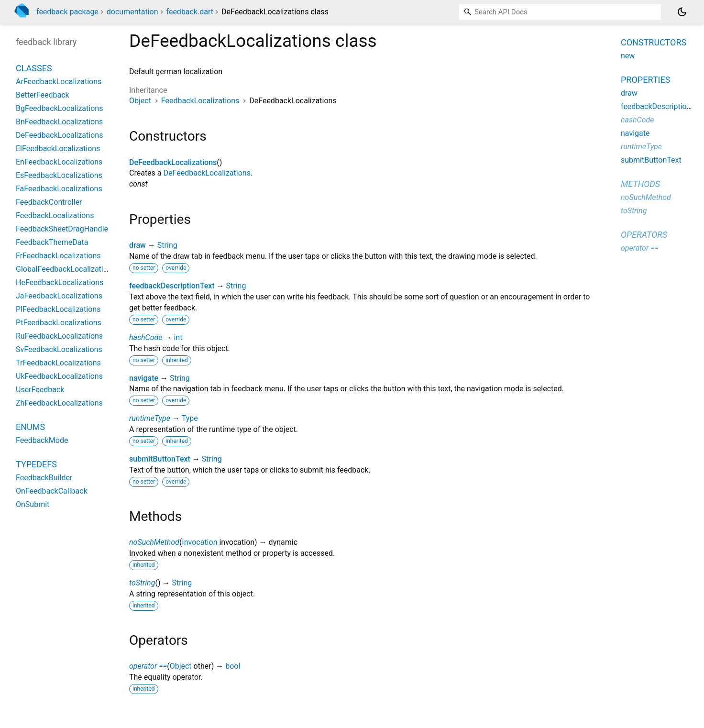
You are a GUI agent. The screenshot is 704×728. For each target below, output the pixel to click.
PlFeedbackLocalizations (58, 309)
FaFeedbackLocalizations (59, 189)
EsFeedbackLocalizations (59, 175)
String (167, 245)
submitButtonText (160, 459)
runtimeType (150, 418)
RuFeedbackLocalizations (59, 336)
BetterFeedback (43, 95)
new (628, 56)
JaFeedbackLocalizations (59, 296)
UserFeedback (40, 390)
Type (190, 418)
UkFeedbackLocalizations (59, 376)
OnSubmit (33, 504)
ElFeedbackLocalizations (58, 149)
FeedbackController (49, 202)
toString (142, 583)
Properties (645, 80)
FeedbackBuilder (44, 478)
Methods (640, 184)
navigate (144, 378)
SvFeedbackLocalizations (59, 349)
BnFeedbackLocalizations (59, 122)
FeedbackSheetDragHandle (62, 229)
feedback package (67, 12)
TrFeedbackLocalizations (58, 363)
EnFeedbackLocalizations (59, 162)
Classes (34, 68)
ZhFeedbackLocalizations (59, 403)
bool (233, 666)
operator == (148, 666)
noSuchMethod (154, 542)
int (178, 337)
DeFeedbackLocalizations (173, 162)
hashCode (146, 337)
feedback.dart (190, 12)
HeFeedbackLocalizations (60, 282)
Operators (644, 235)
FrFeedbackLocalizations (58, 256)
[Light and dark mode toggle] (682, 12)
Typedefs (36, 464)
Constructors (654, 42)
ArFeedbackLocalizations (59, 82)
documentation (132, 12)
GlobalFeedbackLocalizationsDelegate (81, 269)
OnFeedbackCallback (52, 491)
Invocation (199, 542)
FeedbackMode (42, 440)
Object (140, 101)
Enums (30, 427)
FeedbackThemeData (52, 242)
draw (137, 245)
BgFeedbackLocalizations (59, 108)
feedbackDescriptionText (172, 286)
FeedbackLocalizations (200, 101)
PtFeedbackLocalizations (59, 323)
